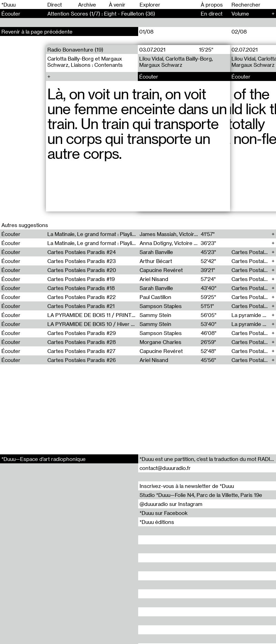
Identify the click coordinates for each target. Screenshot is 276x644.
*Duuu (8, 4)
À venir (117, 4)
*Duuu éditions (157, 522)
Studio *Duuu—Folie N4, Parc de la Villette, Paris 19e (201, 495)
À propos (212, 4)
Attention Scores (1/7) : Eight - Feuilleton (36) (101, 13)
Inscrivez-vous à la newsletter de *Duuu (187, 486)
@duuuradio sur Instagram (171, 504)
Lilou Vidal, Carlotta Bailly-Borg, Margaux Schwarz (176, 62)
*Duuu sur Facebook (164, 513)
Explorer (150, 4)
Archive (87, 4)
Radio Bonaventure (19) (75, 49)
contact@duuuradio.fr (165, 468)
